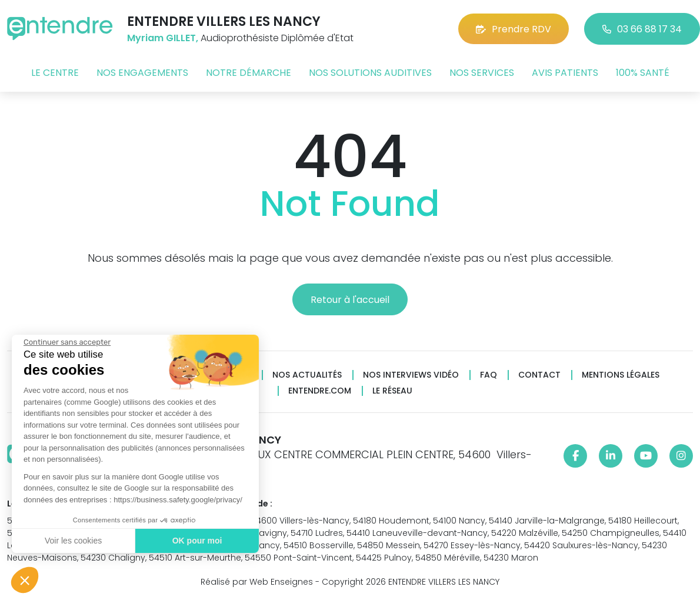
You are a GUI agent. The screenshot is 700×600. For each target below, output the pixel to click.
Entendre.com (320, 391)
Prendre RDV (514, 29)
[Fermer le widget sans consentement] (66, 342)
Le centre (55, 73)
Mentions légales (621, 375)
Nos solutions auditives (370, 73)
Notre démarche (249, 73)
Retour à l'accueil (350, 300)
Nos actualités (307, 375)
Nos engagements (142, 73)
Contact (539, 375)
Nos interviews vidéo (411, 375)
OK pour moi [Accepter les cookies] (196, 541)
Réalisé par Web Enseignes (257, 582)
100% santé (643, 73)
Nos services (482, 73)
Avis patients (565, 73)
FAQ (489, 375)
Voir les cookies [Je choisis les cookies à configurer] (72, 541)
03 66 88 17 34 (642, 29)
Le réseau (392, 391)
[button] (25, 580)
